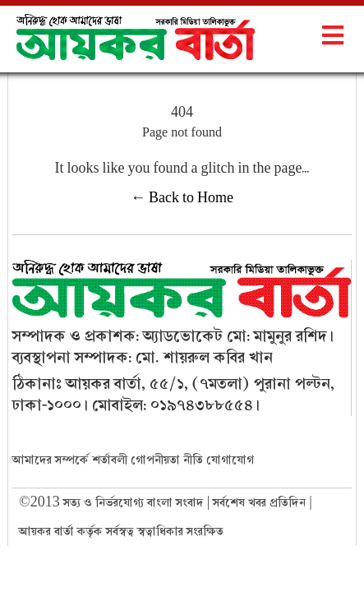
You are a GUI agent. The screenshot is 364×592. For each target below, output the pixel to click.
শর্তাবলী (110, 460)
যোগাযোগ (230, 460)
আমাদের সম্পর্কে (51, 460)
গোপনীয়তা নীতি (167, 460)
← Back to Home (182, 198)
